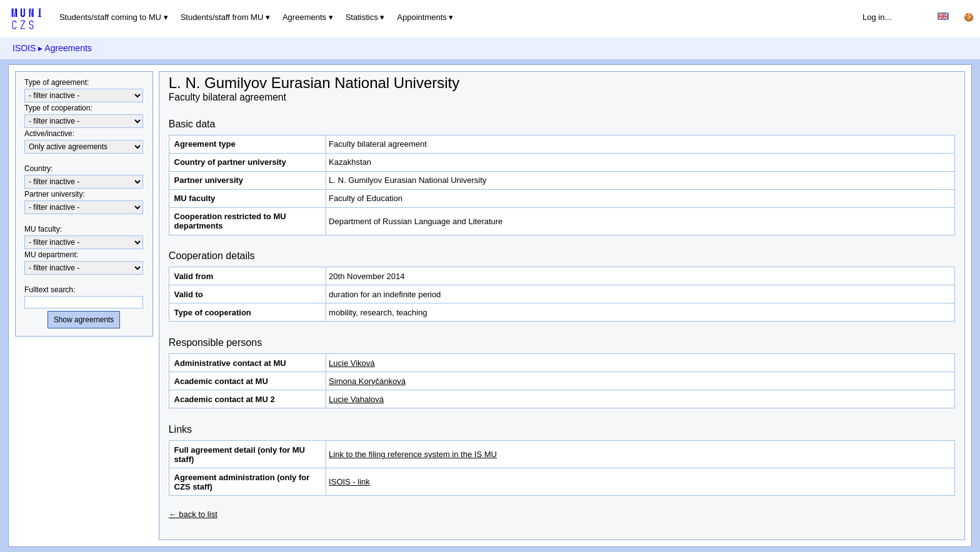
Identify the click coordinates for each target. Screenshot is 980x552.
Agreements (304, 17)
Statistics (362, 17)
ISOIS (24, 48)
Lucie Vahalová (356, 399)
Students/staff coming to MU (110, 17)
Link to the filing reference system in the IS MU (413, 454)
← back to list (193, 514)
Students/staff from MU (222, 17)
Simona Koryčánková (367, 381)
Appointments (422, 17)
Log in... (877, 17)
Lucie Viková (352, 363)
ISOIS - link (349, 482)
